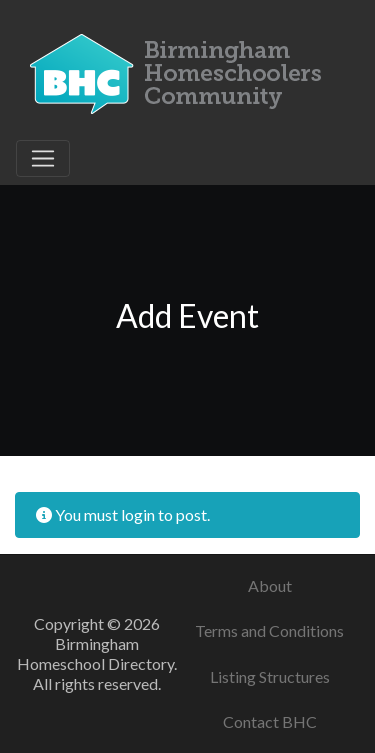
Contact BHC (270, 721)
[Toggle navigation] (43, 159)
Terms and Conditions (269, 630)
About (270, 585)
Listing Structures (270, 676)
